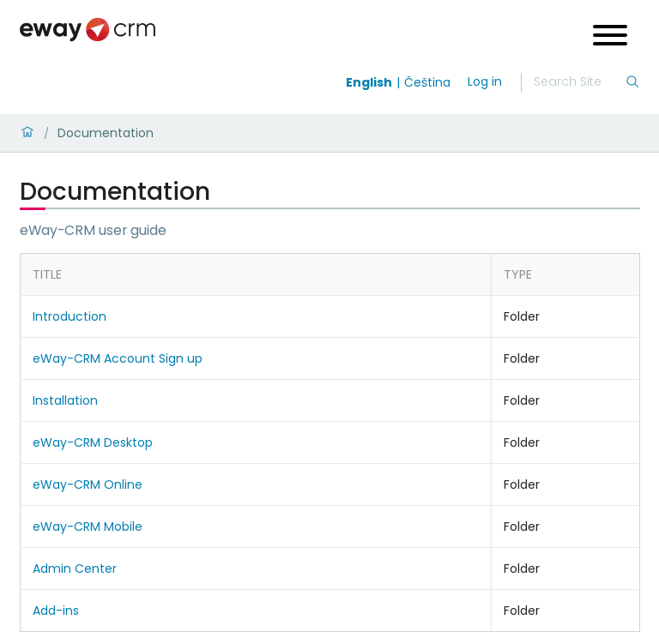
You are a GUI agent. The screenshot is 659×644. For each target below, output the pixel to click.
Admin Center (75, 569)
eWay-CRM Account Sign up (118, 358)
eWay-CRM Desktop (93, 442)
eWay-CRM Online (88, 485)
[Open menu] (610, 37)
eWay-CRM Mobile (88, 527)
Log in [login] (485, 81)
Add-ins (56, 611)
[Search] (579, 82)
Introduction (70, 316)
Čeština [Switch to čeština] (427, 82)
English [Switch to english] (369, 82)
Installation (65, 400)
